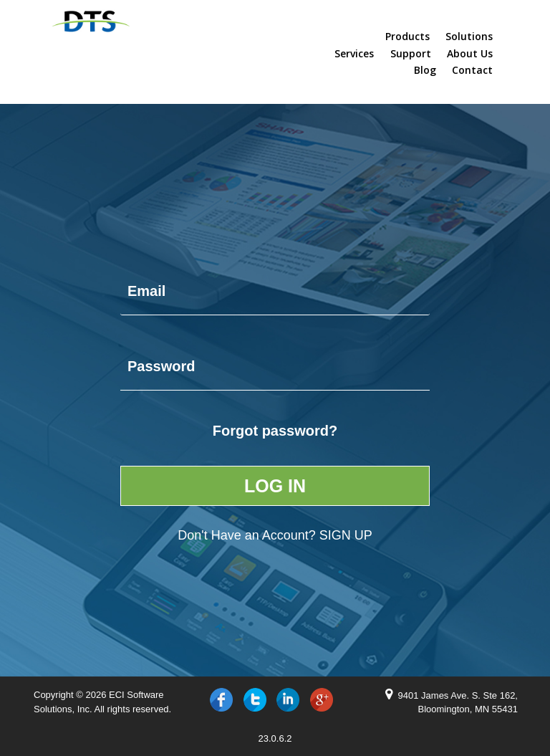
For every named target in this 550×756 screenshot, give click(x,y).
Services (354, 54)
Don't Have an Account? (275, 535)
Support (411, 54)
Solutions (469, 37)
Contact (472, 70)
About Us (470, 54)
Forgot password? (275, 431)
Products (407, 37)
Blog (425, 70)
